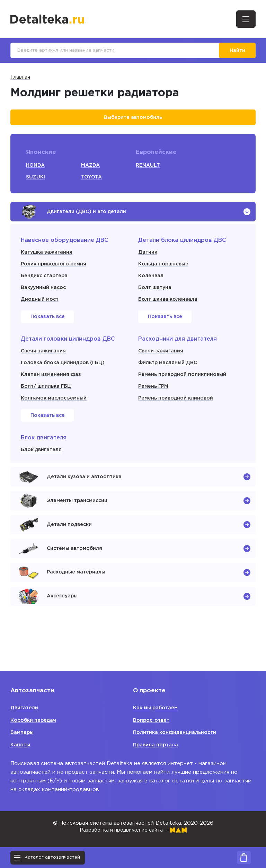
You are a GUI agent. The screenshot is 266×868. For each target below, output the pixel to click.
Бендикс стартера (46, 284)
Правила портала (157, 745)
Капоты (21, 745)
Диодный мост (41, 307)
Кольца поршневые (165, 272)
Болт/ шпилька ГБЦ (48, 394)
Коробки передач (35, 720)
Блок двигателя (43, 458)
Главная (20, 79)
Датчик (148, 260)
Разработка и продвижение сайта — (133, 830)
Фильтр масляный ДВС (169, 371)
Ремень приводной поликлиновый (185, 382)
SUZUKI (36, 180)
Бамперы (23, 732)
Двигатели (25, 708)
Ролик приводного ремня (56, 272)
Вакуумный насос (45, 295)
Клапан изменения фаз (52, 382)
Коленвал (152, 284)
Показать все (48, 325)
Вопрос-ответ (153, 720)
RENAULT (149, 168)
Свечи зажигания (44, 359)
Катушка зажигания (48, 260)
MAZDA (91, 168)
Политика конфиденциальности (177, 732)
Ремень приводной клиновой (178, 406)
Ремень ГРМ (154, 394)
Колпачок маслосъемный (56, 406)
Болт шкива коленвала (170, 307)
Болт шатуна (156, 295)
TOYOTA (92, 180)
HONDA (36, 168)
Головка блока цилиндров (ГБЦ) (66, 371)
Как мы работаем (157, 708)
